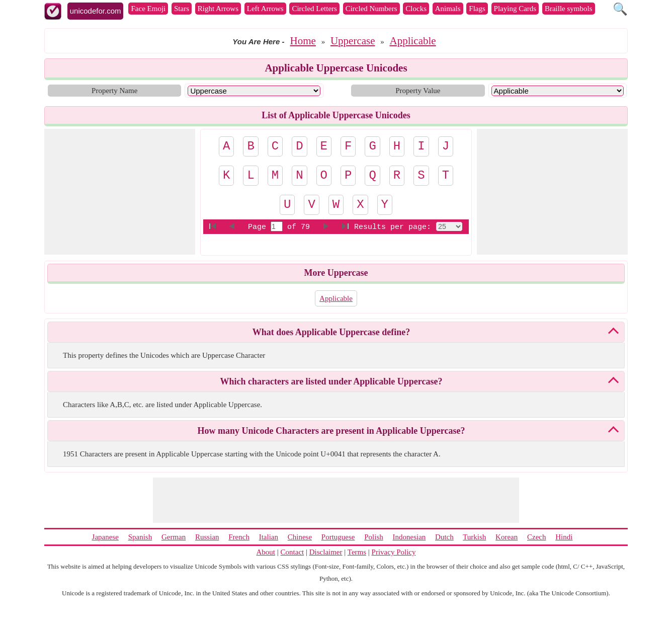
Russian (207, 537)
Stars (182, 9)
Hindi (564, 537)
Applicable (413, 41)
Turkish (474, 537)
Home (303, 41)
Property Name (114, 91)
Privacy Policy (394, 552)
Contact (292, 552)
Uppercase (353, 41)
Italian (269, 537)
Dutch (444, 537)
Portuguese (338, 537)
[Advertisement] (120, 192)
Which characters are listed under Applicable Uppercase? (331, 381)
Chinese (300, 537)
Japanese (105, 537)
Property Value (418, 91)
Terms (357, 552)
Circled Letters (314, 9)
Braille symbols (569, 9)
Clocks (416, 9)
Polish (374, 537)
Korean (507, 537)
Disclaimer (326, 552)
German (174, 537)
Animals (448, 9)
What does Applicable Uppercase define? (331, 332)
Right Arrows (218, 9)
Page (259, 227)
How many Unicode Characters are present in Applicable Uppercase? (331, 431)
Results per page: (393, 227)
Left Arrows (265, 9)
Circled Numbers (371, 9)
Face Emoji (148, 9)
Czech (536, 537)
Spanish (140, 537)
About (266, 552)
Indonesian (409, 537)
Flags (477, 9)
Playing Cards (515, 9)
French (239, 537)
